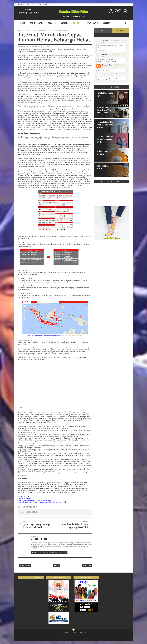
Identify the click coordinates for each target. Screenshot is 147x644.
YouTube (63, 552)
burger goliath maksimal (116, 74)
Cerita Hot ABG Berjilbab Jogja (105, 94)
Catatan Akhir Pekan (73, 633)
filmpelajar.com (51, 422)
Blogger (52, 23)
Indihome (48, 160)
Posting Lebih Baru (25, 565)
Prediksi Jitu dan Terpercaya (102, 152)
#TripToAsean (37, 23)
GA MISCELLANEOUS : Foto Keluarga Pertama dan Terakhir (105, 139)
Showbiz (77, 23)
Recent (103, 31)
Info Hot (35, 507)
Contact (107, 23)
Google (53, 552)
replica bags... (105, 70)
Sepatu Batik (92, 23)
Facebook (44, 552)
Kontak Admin (42, 5)
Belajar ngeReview (27, 507)
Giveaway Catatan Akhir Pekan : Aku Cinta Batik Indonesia (105, 125)
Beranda (21, 5)
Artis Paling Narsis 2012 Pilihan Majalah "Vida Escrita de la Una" (105, 110)
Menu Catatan (31, 5)
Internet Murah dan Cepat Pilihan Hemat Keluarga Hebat (54, 37)
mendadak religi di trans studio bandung (113, 66)
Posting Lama (87, 565)
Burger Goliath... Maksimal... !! (102, 167)
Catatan (64, 23)
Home (23, 23)
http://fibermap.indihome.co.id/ (73, 335)
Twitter (35, 552)
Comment (120, 31)
